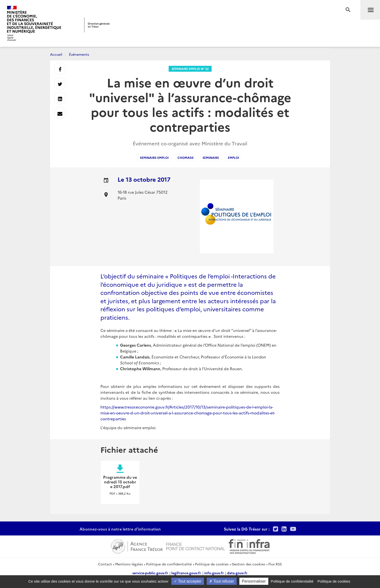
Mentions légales (129, 564)
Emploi (233, 157)
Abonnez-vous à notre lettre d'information (120, 529)
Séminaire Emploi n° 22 (190, 69)
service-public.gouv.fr (150, 573)
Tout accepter (188, 581)
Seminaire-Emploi (154, 157)
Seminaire (211, 157)
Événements (79, 54)
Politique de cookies (212, 564)
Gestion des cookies (248, 564)
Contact (105, 564)
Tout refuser (222, 581)
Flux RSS (275, 564)
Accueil (56, 54)
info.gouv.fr (214, 573)
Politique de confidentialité (169, 564)
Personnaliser (254, 581)
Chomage (186, 157)
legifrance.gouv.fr (186, 573)
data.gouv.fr (237, 573)
